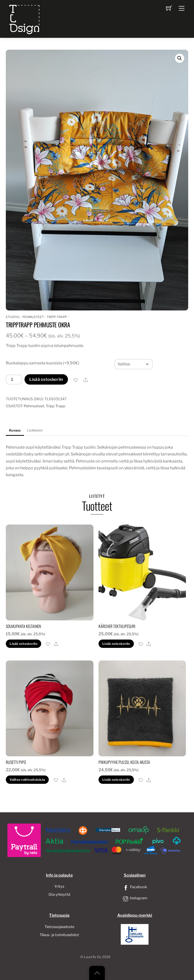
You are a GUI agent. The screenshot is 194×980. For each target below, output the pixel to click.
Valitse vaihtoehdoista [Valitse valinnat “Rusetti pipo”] (27, 780)
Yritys (59, 886)
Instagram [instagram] (135, 898)
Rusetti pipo (16, 762)
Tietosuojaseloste (59, 927)
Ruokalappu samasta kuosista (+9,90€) (43, 363)
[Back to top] (97, 973)
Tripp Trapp (57, 317)
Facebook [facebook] (135, 887)
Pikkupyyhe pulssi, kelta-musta (124, 762)
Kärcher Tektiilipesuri (117, 626)
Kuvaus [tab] (15, 430)
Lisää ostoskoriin (46, 379)
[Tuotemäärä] (14, 380)
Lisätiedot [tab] (35, 430)
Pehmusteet (33, 317)
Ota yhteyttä (59, 895)
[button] (180, 58)
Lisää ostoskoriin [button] (23, 644)
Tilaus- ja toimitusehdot (59, 935)
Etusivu (13, 317)
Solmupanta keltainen (23, 626)
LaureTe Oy (93, 957)
